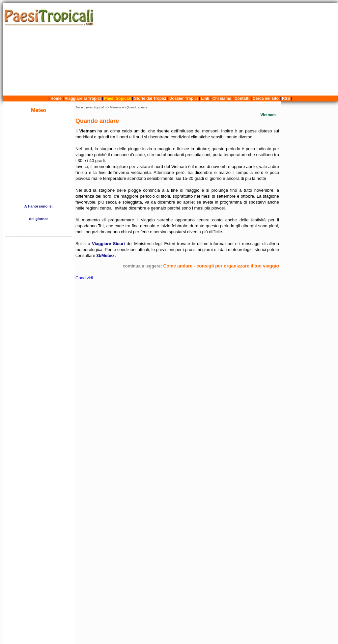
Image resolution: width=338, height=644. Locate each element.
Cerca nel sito (266, 98)
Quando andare (137, 107)
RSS (286, 98)
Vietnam (115, 107)
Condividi (84, 278)
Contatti (242, 98)
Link (205, 98)
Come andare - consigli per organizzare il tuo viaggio (221, 266)
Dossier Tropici (184, 98)
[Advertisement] (218, 49)
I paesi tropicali (95, 107)
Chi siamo (222, 98)
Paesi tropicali (117, 98)
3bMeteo (106, 255)
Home (56, 98)
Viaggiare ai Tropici (83, 98)
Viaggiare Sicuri (109, 244)
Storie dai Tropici (151, 98)
